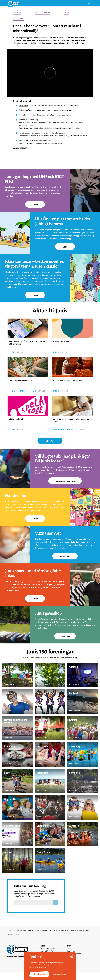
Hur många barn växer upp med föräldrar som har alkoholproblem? (43, 133)
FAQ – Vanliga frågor (61, 931)
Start (10, 931)
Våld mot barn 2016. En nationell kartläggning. (36, 141)
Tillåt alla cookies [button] (40, 974)
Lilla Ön (65, 247)
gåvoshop (65, 636)
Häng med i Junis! (34, 931)
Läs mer (35, 205)
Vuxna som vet (65, 556)
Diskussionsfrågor (26, 110)
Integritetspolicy (14, 934)
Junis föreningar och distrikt (80, 931)
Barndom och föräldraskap (29, 120)
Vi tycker (23, 931)
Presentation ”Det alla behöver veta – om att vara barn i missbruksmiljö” (46, 115)
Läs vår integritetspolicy (38, 967)
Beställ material (46, 931)
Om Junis (16, 931)
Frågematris (23, 105)
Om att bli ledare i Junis (65, 481)
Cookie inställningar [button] (60, 974)
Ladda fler (50, 441)
